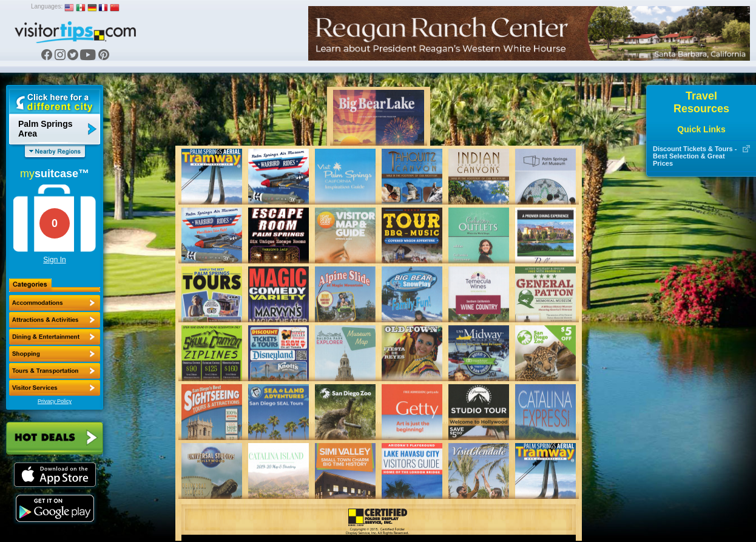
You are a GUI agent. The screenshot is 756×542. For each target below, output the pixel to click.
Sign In (54, 260)
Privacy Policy (55, 401)
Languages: (47, 6)
